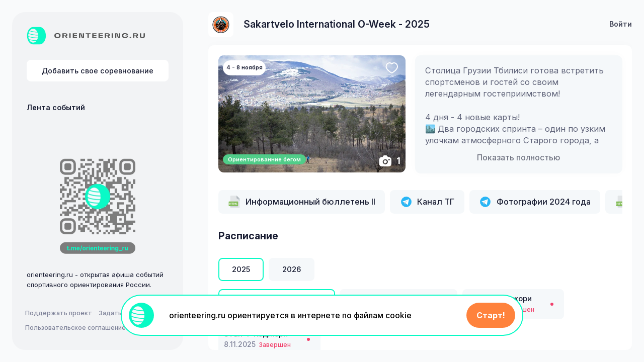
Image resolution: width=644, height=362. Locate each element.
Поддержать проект (59, 313)
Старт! (491, 315)
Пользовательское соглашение (75, 328)
